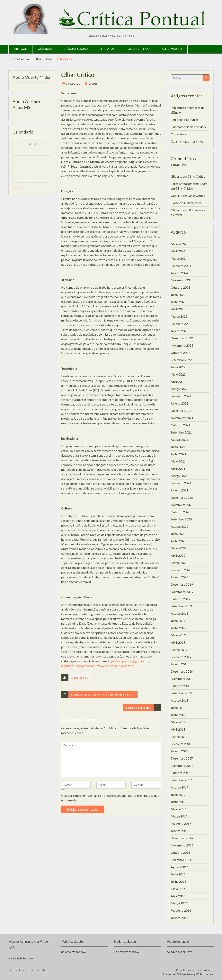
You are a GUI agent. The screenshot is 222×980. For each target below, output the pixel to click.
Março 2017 (179, 816)
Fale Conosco (171, 49)
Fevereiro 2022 (181, 396)
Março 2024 (179, 258)
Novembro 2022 (182, 345)
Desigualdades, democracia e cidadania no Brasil (103, 694)
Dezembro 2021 (182, 411)
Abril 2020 (178, 555)
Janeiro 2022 (179, 403)
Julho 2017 (178, 794)
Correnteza (178, 134)
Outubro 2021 (180, 425)
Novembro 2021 (182, 418)
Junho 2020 (178, 541)
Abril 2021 (178, 468)
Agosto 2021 (180, 439)
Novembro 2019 (182, 592)
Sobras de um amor (138, 708)
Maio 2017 (178, 809)
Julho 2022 (178, 367)
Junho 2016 (178, 881)
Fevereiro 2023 (181, 324)
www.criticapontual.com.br (115, 666)
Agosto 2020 (180, 526)
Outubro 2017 (180, 773)
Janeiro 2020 (179, 577)
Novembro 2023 (182, 280)
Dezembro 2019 (182, 584)
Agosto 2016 (180, 867)
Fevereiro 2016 (181, 910)
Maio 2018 (178, 722)
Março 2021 (179, 476)
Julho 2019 (178, 621)
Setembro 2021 (181, 432)
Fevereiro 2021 (181, 483)
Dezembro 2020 (182, 497)
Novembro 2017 (182, 765)
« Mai (16, 188)
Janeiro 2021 (179, 490)
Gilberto (93, 84)
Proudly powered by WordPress (195, 970)
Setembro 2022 (181, 360)
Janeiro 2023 (179, 331)
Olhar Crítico (139, 49)
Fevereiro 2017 (181, 823)
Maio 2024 (178, 244)
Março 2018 (179, 737)
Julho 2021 (178, 447)
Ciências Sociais (76, 49)
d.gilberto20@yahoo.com (78, 666)
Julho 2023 (178, 295)
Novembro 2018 (182, 679)
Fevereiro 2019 (181, 657)
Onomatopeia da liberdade (189, 127)
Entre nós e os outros (185, 120)
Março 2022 (179, 389)
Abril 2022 (178, 382)
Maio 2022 (178, 374)
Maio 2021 (178, 461)
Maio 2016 (178, 889)
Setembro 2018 (181, 693)
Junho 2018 (178, 715)
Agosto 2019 (180, 613)
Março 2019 (179, 650)
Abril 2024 (178, 251)
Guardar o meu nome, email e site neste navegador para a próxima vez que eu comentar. (110, 798)
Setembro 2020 (181, 519)
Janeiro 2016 (179, 918)
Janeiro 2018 (179, 751)
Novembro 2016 (182, 845)
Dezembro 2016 (182, 838)
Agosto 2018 (180, 700)
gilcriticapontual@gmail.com (130, 661)
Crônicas (45, 49)
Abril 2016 (178, 896)
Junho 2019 (178, 628)
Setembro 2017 (181, 780)
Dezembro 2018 (182, 671)
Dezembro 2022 (182, 338)
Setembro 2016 (181, 860)
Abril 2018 (178, 729)
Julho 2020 (178, 534)
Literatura (108, 49)
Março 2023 (179, 316)
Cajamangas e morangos (187, 141)
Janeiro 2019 (179, 664)
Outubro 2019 (180, 599)
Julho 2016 (178, 874)
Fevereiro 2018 (181, 744)
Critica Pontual (19, 59)
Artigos (20, 49)
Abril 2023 (178, 309)
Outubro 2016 (180, 852)
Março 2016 (179, 903)
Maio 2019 (178, 635)
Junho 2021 (178, 454)
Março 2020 (179, 563)
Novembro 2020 (182, 505)
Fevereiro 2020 (181, 570)
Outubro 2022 (180, 353)
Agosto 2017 (180, 787)
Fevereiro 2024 (181, 266)
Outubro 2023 (180, 287)
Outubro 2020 (180, 512)
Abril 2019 (178, 642)
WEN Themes (204, 974)
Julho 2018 (178, 708)
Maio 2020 (178, 548)
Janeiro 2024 (179, 273)
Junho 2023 (178, 302)
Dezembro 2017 (182, 758)
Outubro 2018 (180, 686)
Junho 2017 (178, 802)
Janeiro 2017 (179, 831)
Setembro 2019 (181, 606)
